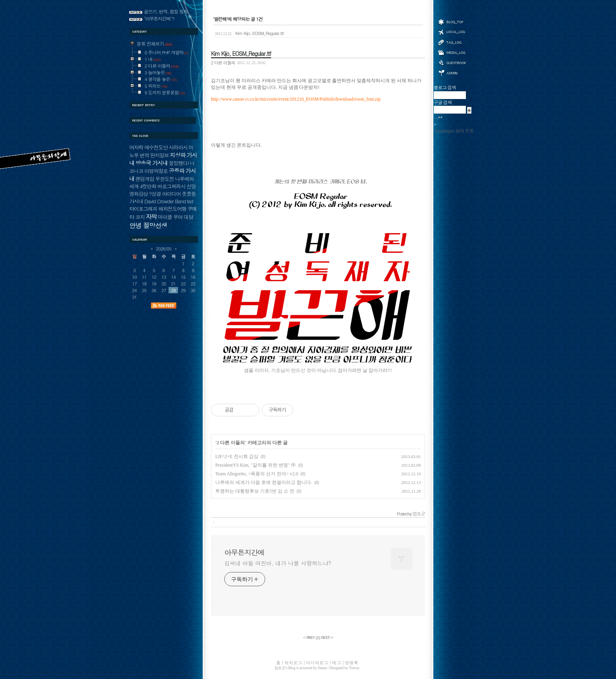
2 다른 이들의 (223, 63)
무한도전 (164, 179)
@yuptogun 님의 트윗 (454, 131)
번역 (145, 155)
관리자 (452, 72)
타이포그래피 (143, 209)
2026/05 (164, 248)
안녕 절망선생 (148, 225)
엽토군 (280, 668)
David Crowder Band (165, 201)
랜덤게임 (145, 179)
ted (190, 201)
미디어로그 (452, 52)
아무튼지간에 (244, 552)
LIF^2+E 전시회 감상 (237, 456)
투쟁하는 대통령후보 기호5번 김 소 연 (255, 491)
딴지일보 (159, 155)
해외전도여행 (172, 209)
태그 (452, 42)
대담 (189, 217)
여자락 (136, 147)
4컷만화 (148, 186)
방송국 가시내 (152, 163)
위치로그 (452, 31)
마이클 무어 (170, 217)
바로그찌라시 (171, 186)
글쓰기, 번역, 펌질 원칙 (166, 11)
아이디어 (171, 194)
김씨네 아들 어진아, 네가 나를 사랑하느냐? (278, 563)
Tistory (354, 668)
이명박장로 (156, 171)
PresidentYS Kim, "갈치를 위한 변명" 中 (256, 465)
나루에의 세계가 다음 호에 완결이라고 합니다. (264, 482)
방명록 (452, 62)
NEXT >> (327, 638)
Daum (322, 668)
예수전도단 (156, 147)
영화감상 (138, 194)
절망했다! (179, 163)
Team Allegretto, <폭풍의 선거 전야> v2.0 (257, 474)
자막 (151, 216)
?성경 (155, 194)
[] (318, 638)
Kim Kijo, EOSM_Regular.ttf (249, 33)
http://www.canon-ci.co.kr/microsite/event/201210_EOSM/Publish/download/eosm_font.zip (296, 99)
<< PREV (309, 638)
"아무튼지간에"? (159, 18)
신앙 (191, 186)
